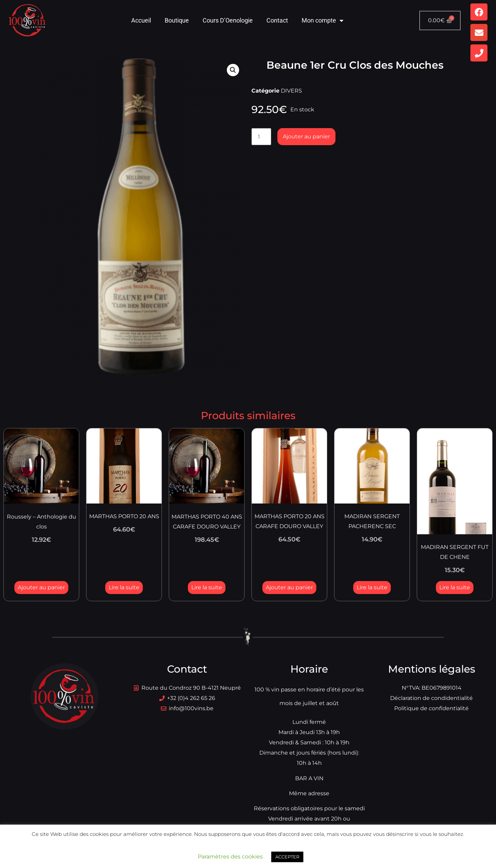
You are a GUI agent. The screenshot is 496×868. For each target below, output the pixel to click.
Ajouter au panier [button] (41, 587)
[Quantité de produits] (261, 137)
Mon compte (322, 20)
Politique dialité (431, 708)
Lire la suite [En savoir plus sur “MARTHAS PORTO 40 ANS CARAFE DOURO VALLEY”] (207, 587)
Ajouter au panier (306, 136)
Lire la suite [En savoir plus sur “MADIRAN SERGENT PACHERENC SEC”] (372, 587)
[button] (233, 70)
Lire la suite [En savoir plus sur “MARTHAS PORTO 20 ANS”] (124, 587)
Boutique (177, 20)
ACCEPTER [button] (287, 857)
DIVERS (291, 91)
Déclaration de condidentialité (431, 698)
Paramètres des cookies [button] (230, 857)
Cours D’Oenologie (228, 20)
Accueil (141, 20)
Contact (277, 20)
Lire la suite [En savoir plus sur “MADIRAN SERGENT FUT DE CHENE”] (455, 587)
